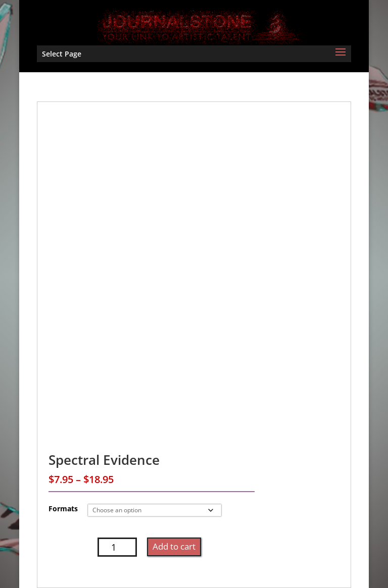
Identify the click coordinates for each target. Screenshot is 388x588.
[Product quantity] (117, 547)
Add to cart (174, 546)
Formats (63, 509)
